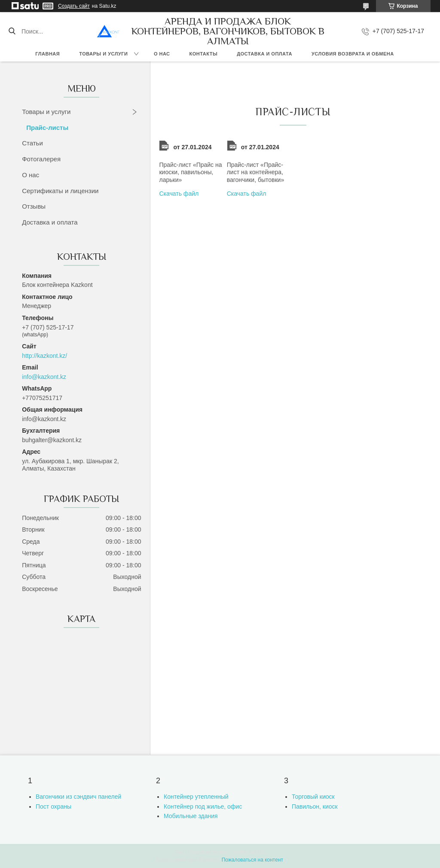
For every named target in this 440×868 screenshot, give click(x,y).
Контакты (204, 54)
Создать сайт (74, 6)
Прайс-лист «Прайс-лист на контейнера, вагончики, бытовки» (256, 172)
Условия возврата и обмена (353, 54)
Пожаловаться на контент (252, 860)
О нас (162, 54)
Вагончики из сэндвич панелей (78, 797)
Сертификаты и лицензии (60, 191)
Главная (47, 54)
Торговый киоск (313, 797)
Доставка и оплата (264, 54)
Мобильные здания (191, 816)
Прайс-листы (47, 128)
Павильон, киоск (315, 806)
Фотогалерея (41, 159)
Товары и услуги (103, 54)
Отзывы (34, 206)
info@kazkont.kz (44, 377)
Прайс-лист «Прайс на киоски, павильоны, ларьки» (190, 172)
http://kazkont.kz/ (44, 356)
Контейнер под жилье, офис (203, 806)
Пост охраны (53, 806)
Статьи (32, 143)
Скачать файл (179, 194)
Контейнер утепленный (196, 797)
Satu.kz (257, 852)
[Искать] (12, 31)
